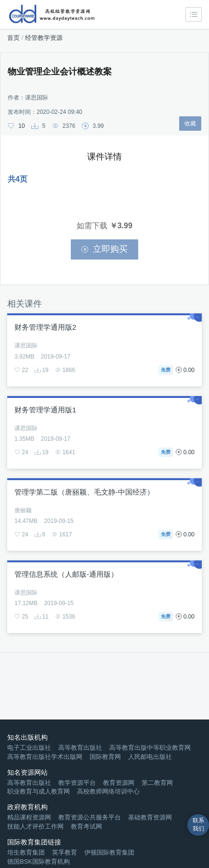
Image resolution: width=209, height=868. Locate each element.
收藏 (190, 124)
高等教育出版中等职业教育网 (150, 748)
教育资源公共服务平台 (90, 817)
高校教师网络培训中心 (108, 791)
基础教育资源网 (150, 817)
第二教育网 (157, 783)
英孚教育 (65, 852)
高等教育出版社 (80, 748)
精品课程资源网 (29, 817)
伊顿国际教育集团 (109, 852)
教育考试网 (86, 826)
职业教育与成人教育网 (39, 791)
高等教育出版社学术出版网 (45, 757)
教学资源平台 (77, 783)
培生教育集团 (26, 852)
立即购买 (104, 249)
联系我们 (198, 825)
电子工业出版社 (29, 748)
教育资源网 (119, 783)
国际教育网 (105, 757)
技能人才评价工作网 (35, 826)
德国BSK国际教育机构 (39, 862)
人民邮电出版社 (150, 757)
